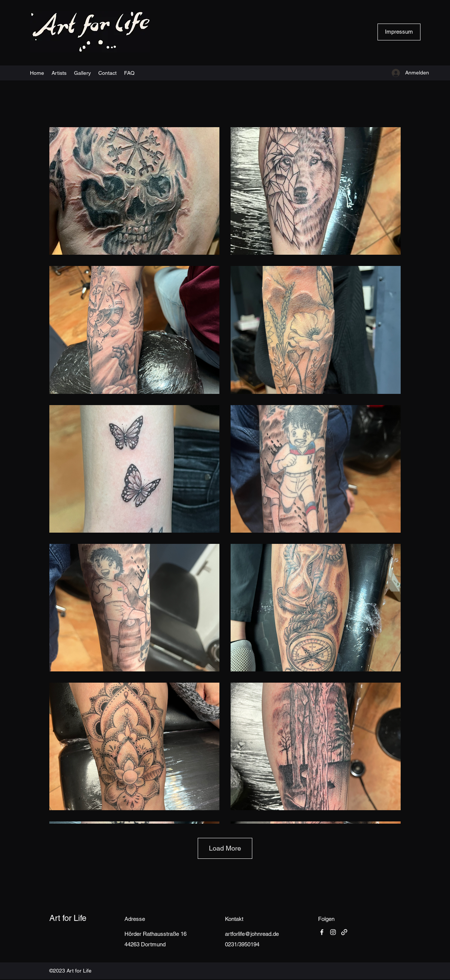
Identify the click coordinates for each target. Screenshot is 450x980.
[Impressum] (399, 32)
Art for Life (68, 918)
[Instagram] (333, 932)
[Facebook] (322, 932)
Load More (225, 848)
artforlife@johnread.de (252, 934)
